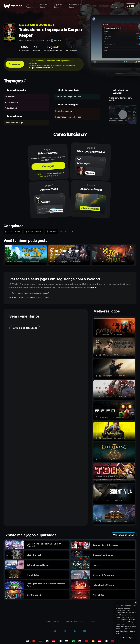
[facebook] (75, 631)
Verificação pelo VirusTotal (53, 51)
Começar (14, 64)
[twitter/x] (65, 631)
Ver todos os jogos (124, 535)
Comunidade (104, 6)
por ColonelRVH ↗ (72, 51)
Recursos (92, 6)
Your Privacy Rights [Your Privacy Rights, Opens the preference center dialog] (126, 638)
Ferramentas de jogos (76, 6)
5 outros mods (68, 65)
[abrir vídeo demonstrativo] (123, 115)
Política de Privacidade (75, 621)
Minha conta (114, 6)
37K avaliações (24, 51)
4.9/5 (24, 47)
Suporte (93, 621)
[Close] (136, 603)
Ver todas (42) (65, 231)
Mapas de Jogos (58, 6)
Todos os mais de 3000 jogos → (37, 25)
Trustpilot (92, 288)
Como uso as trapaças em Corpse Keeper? (31, 293)
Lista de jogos (44, 6)
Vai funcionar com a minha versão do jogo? (31, 297)
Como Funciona (29, 6)
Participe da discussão (25, 328)
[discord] (55, 631)
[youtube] (85, 631)
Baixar (131, 6)
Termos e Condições (52, 621)
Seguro (53, 47)
